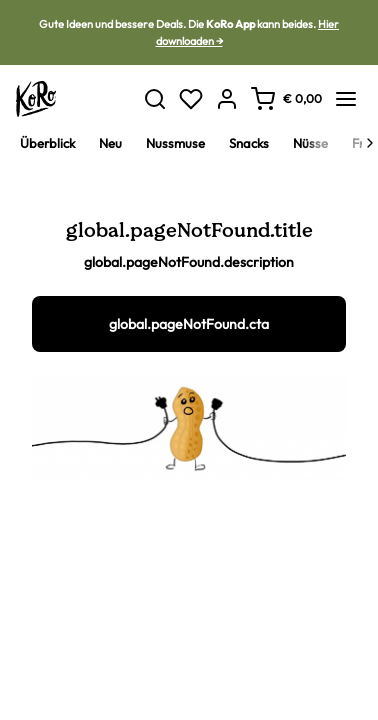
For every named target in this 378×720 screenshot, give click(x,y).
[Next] (370, 143)
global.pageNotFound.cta (189, 324)
